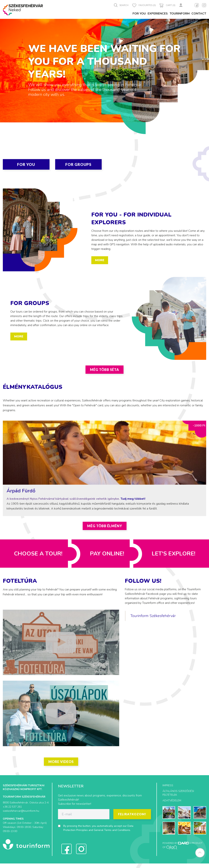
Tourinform (180, 14)
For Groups (78, 164)
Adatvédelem (172, 800)
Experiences (158, 14)
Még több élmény (105, 526)
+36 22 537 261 (12, 807)
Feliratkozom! (132, 814)
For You (139, 14)
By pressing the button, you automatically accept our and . (98, 828)
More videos (61, 762)
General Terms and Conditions (112, 830)
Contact (199, 14)
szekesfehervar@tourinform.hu (21, 811)
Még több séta (104, 370)
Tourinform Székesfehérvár (153, 616)
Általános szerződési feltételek (178, 793)
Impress (168, 785)
